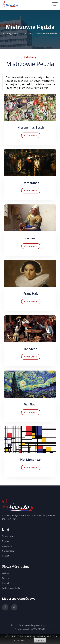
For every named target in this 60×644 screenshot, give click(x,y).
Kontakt (6, 556)
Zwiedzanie (7, 546)
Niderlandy (27, 33)
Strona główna (10, 33)
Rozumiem (40, 640)
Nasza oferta (8, 551)
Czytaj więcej (31, 135)
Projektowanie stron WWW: (26, 629)
